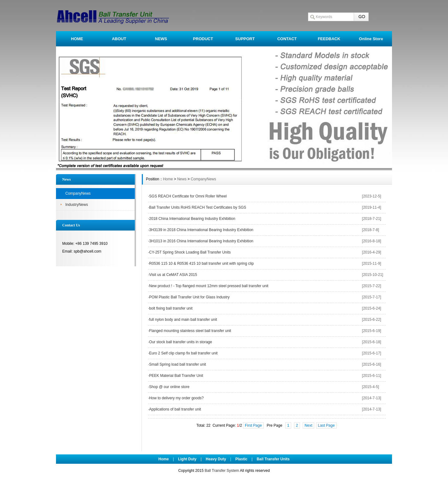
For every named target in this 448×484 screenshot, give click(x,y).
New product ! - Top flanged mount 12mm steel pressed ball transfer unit (209, 286)
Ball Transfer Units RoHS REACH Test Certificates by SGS (198, 207)
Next (308, 425)
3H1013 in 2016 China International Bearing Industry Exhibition (201, 241)
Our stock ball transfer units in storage (180, 342)
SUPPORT (245, 39)
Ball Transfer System (222, 471)
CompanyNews (78, 193)
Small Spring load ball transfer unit (177, 364)
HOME (77, 39)
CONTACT (287, 39)
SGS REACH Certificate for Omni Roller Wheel (188, 196)
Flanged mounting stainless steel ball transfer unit (190, 331)
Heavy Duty (216, 459)
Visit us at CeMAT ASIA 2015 (173, 275)
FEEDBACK (329, 39)
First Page (253, 425)
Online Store (371, 39)
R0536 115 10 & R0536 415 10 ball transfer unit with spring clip (201, 263)
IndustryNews (77, 205)
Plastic (241, 459)
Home (168, 179)
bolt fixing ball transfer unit (171, 308)
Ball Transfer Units (273, 459)
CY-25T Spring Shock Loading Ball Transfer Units (190, 252)
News (182, 179)
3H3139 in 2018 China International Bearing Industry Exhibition (201, 230)
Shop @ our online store (169, 387)
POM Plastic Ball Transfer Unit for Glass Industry (189, 297)
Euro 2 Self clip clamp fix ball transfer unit (183, 353)
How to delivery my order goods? (176, 398)
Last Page (326, 425)
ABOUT (119, 39)
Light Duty (187, 459)
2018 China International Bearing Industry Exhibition (192, 219)
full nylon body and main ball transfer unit (183, 320)
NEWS (161, 39)
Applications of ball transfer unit (175, 409)
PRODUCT (203, 39)
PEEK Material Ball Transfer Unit (176, 376)
